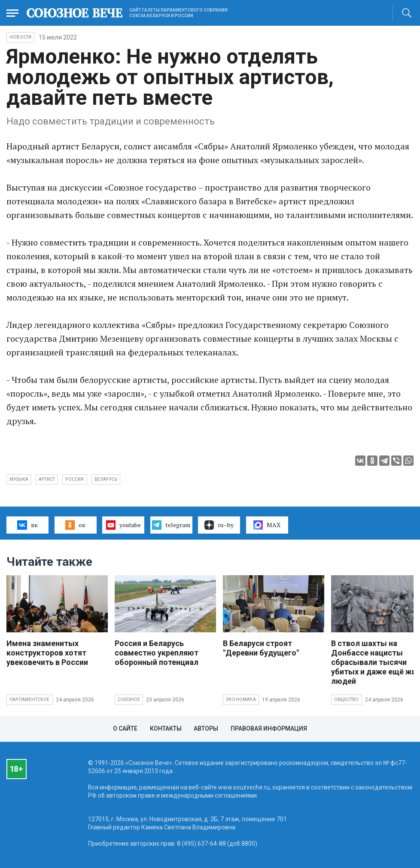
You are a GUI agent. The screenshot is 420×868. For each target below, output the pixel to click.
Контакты (166, 728)
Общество (347, 700)
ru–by (219, 525)
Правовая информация (269, 728)
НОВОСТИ (20, 37)
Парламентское (30, 700)
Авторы (206, 728)
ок (75, 525)
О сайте (125, 728)
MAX (267, 525)
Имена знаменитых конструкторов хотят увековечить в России (47, 653)
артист (47, 479)
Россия (75, 479)
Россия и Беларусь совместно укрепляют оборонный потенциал (157, 653)
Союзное (129, 700)
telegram (171, 525)
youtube (123, 525)
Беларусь (106, 479)
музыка (19, 479)
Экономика (241, 700)
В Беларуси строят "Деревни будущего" (261, 648)
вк (27, 525)
